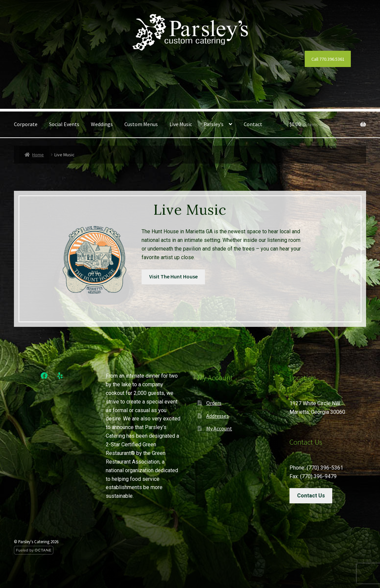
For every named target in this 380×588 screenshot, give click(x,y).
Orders (214, 403)
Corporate (26, 124)
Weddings (102, 124)
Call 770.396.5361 (328, 59)
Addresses (218, 416)
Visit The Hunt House (173, 276)
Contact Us (311, 496)
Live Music (181, 124)
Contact (253, 124)
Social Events (64, 124)
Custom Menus (141, 124)
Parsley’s (214, 124)
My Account (219, 428)
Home (38, 155)
